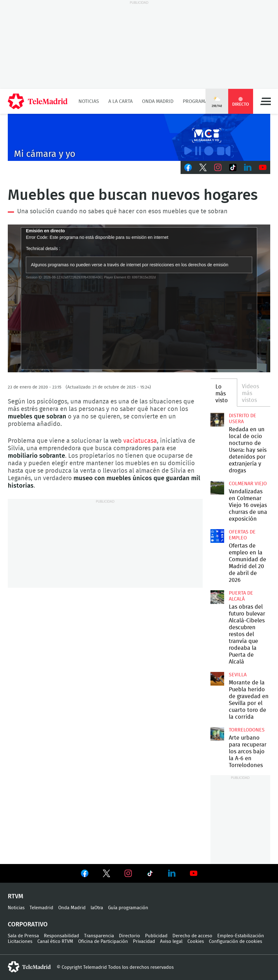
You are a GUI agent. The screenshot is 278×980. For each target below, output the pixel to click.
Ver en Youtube (194, 873)
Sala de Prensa (23, 936)
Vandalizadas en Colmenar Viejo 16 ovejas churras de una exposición (217, 488)
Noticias (89, 101)
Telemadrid (41, 908)
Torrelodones (247, 730)
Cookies (196, 941)
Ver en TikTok (150, 875)
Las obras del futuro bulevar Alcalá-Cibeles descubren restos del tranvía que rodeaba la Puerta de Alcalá (217, 597)
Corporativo (28, 924)
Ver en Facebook (85, 875)
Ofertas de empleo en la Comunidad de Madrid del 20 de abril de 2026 (217, 536)
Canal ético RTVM (55, 941)
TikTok (233, 167)
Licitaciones (20, 941)
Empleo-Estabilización (241, 936)
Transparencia (99, 936)
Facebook (188, 167)
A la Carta (120, 101)
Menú (266, 101)
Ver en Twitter (106, 875)
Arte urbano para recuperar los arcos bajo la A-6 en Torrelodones (217, 734)
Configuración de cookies (236, 941)
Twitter (203, 167)
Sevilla (238, 675)
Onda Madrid (158, 101)
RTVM (16, 896)
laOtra (97, 908)
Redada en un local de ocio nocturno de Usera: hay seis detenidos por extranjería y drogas (217, 420)
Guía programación (128, 908)
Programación (201, 101)
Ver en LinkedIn (172, 873)
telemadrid (29, 967)
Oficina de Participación (103, 941)
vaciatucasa (140, 441)
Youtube (263, 167)
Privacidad (144, 941)
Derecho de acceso (192, 936)
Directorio (130, 936)
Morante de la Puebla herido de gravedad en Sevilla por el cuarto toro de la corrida (217, 679)
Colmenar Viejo (248, 484)
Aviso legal (171, 941)
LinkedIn (248, 167)
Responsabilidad (61, 936)
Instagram (218, 167)
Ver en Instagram (128, 873)
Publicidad (156, 936)
